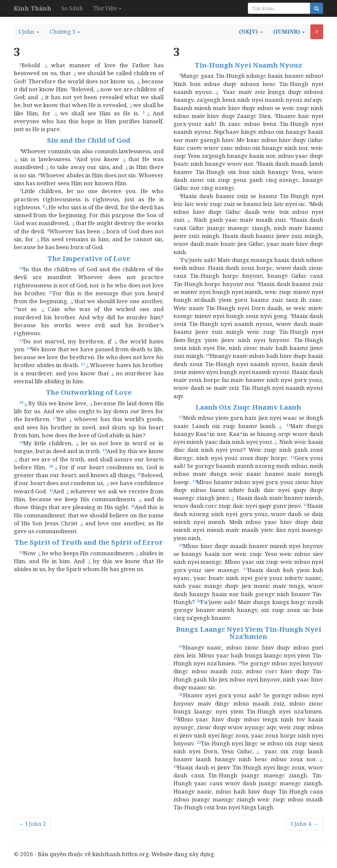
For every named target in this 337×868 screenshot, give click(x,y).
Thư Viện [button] (107, 8)
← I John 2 (32, 824)
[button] (29, 32)
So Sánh (72, 8)
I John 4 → (305, 824)
